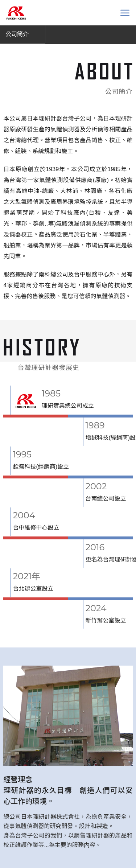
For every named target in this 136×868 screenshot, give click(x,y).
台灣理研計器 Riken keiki (16, 13)
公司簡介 (17, 34)
